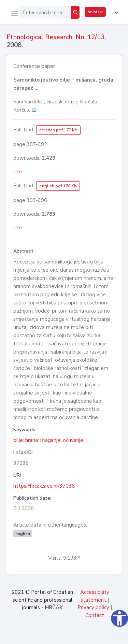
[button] (115, 13)
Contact (95, 615)
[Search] (75, 12)
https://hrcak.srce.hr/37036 (44, 486)
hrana (32, 440)
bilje (18, 440)
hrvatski (95, 12)
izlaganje (50, 440)
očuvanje (73, 440)
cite (18, 172)
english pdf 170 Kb (58, 186)
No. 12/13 (90, 37)
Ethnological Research (39, 37)
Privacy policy (93, 607)
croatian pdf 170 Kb (58, 130)
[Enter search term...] (45, 12)
